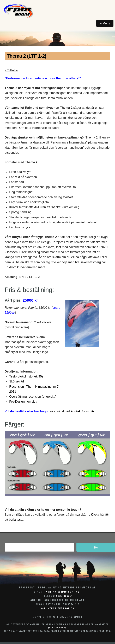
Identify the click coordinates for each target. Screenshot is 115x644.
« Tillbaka (11, 70)
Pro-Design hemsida (23, 402)
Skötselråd (17, 381)
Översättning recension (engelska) (33, 397)
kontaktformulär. (83, 411)
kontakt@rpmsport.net (63, 592)
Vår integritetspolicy (58, 609)
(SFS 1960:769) (57, 628)
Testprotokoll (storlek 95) (26, 376)
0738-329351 (65, 596)
